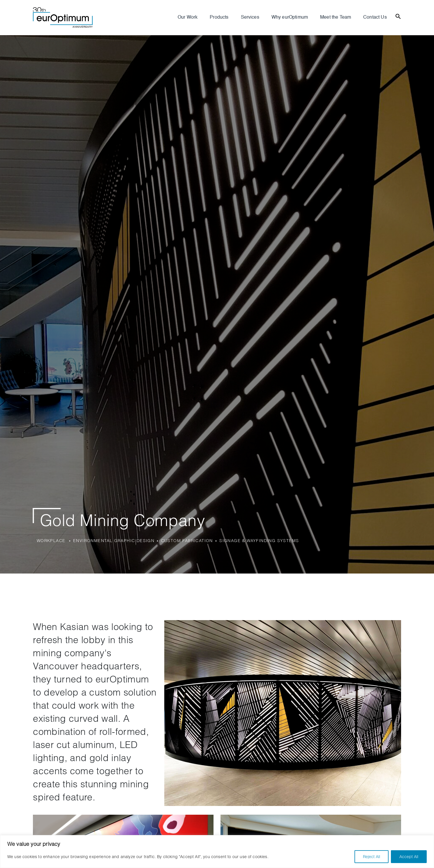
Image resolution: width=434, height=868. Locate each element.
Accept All (409, 856)
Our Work (188, 17)
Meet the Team (336, 17)
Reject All (372, 856)
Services (250, 17)
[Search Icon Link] (398, 16)
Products (219, 17)
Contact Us (375, 17)
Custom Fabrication (187, 540)
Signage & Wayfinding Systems (259, 540)
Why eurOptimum (290, 17)
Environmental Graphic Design (114, 540)
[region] (217, 852)
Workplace (51, 540)
